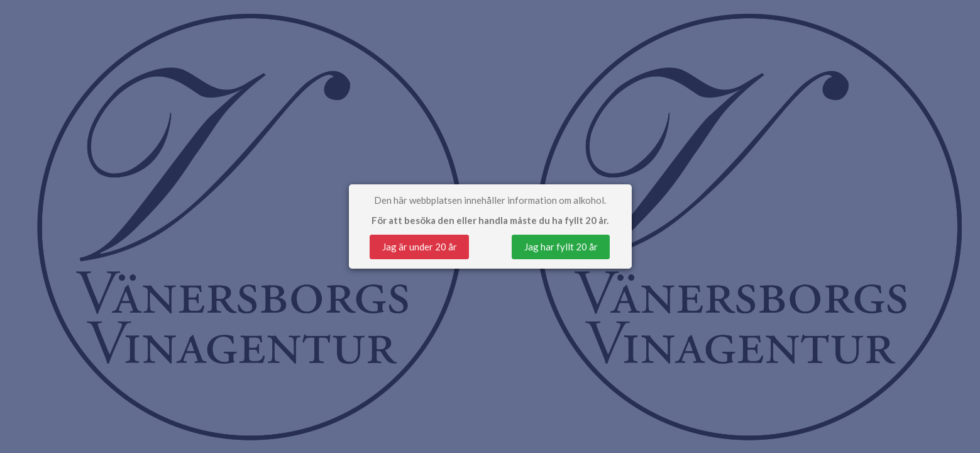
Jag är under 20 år (420, 247)
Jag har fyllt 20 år (561, 247)
